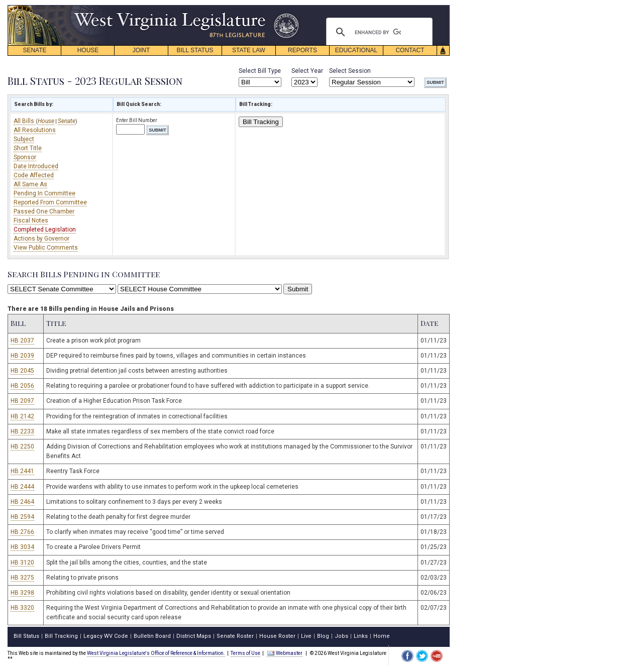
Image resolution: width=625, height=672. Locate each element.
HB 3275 (22, 578)
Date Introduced (36, 166)
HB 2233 (22, 431)
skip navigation (291, 8)
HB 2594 (22, 517)
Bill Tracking (261, 122)
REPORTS (302, 50)
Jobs (341, 636)
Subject (24, 139)
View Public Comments (46, 248)
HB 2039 (22, 356)
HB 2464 (22, 502)
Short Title (28, 148)
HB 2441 (22, 471)
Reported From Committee (50, 202)
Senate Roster (235, 636)
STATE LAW (249, 50)
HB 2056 (22, 386)
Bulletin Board (152, 636)
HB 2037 (22, 341)
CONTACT (410, 50)
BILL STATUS (195, 50)
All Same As (30, 184)
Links (361, 636)
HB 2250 (22, 446)
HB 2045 (22, 371)
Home (382, 636)
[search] (378, 32)
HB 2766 (22, 532)
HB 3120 (22, 563)
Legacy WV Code (106, 636)
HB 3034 (22, 547)
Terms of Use (245, 653)
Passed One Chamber (44, 211)
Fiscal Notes (31, 220)
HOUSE (88, 50)
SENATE (34, 50)
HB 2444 (22, 487)
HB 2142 (22, 416)
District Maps (194, 636)
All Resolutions (35, 130)
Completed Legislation (45, 230)
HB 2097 (22, 401)
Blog (323, 636)
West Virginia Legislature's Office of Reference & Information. (156, 653)
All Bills (25, 121)
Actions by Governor (41, 239)
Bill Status (26, 636)
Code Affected (34, 175)
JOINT (141, 50)
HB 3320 (22, 608)
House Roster (277, 636)
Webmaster (285, 653)
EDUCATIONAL (356, 50)
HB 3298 (22, 593)
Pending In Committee (44, 193)
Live (306, 636)
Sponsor (25, 157)
